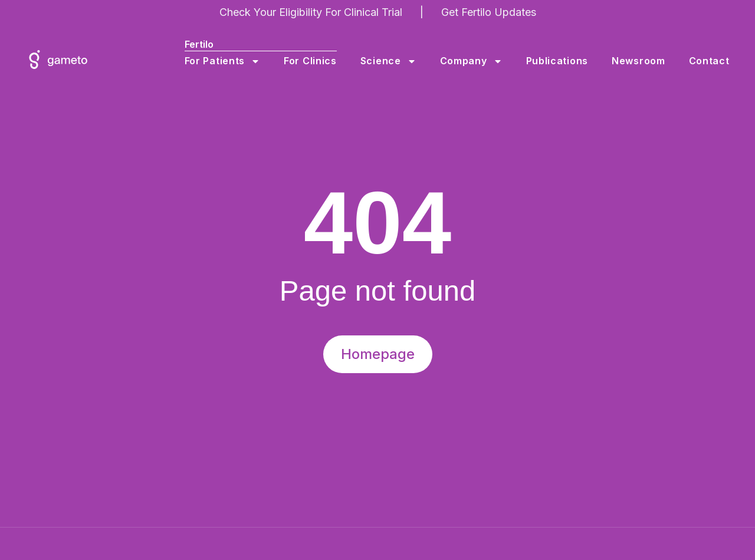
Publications (559, 61)
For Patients (225, 61)
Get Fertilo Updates (489, 12)
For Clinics (313, 61)
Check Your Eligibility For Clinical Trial (311, 12)
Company (474, 61)
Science (391, 61)
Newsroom (641, 61)
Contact (712, 61)
